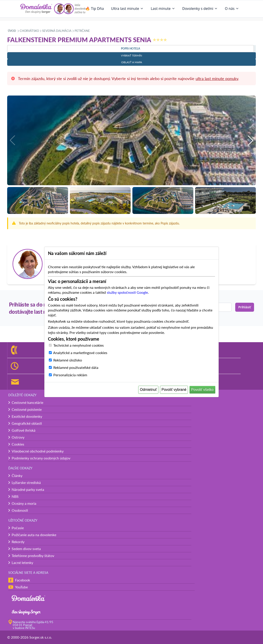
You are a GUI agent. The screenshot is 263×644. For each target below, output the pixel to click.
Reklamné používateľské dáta (76, 367)
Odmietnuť (148, 390)
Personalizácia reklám (70, 375)
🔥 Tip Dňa (95, 9)
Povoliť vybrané (174, 390)
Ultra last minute (127, 9)
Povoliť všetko (202, 390)
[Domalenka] (36, 9)
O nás (232, 9)
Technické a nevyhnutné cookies (79, 345)
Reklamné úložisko (68, 360)
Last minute (163, 9)
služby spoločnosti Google (127, 292)
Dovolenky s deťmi (200, 9)
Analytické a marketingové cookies (80, 353)
